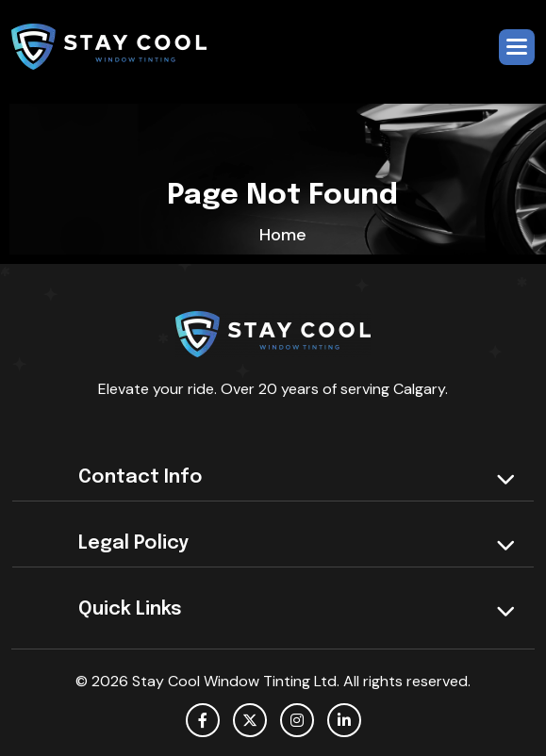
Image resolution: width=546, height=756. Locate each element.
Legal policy (133, 543)
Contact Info (141, 477)
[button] (517, 47)
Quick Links (130, 609)
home (283, 235)
